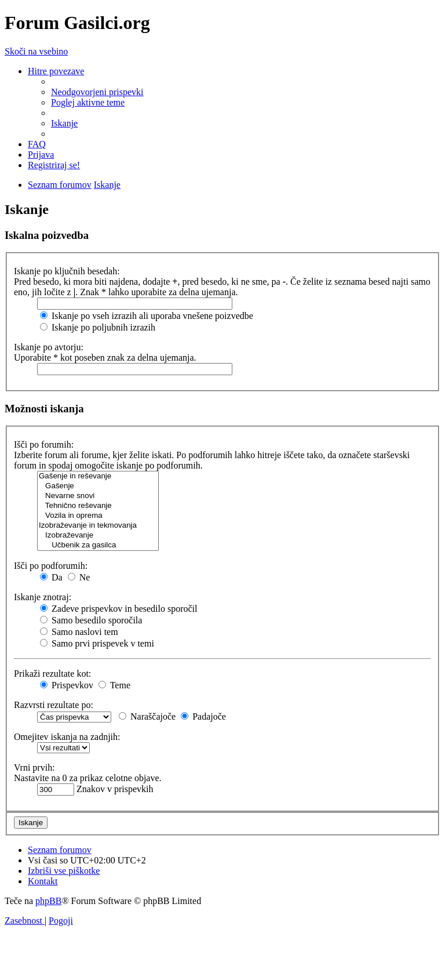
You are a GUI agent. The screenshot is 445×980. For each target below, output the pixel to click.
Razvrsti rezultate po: (54, 705)
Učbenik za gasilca (98, 545)
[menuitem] (97, 92)
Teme (114, 685)
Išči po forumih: (44, 444)
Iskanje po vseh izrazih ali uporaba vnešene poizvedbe (147, 316)
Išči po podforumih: (51, 566)
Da (51, 577)
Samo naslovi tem (79, 632)
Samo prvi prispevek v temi (97, 643)
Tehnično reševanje (98, 506)
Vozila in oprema (98, 516)
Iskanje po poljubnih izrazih (98, 327)
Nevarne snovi (98, 496)
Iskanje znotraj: (43, 597)
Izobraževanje (98, 536)
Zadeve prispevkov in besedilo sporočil (119, 609)
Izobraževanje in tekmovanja (98, 526)
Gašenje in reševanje (98, 476)
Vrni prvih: (34, 767)
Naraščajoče (147, 716)
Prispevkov (67, 685)
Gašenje (98, 486)
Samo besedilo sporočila (91, 620)
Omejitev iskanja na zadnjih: (67, 737)
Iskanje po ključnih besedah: (67, 271)
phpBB (48, 901)
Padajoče (203, 716)
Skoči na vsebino (36, 51)
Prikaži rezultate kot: (52, 674)
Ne (79, 577)
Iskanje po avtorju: (49, 347)
